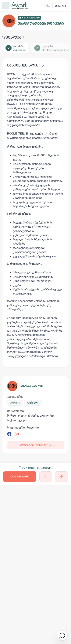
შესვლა (61, 6)
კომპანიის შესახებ (35, 445)
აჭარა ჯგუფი (32, 386)
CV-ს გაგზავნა (20, 476)
